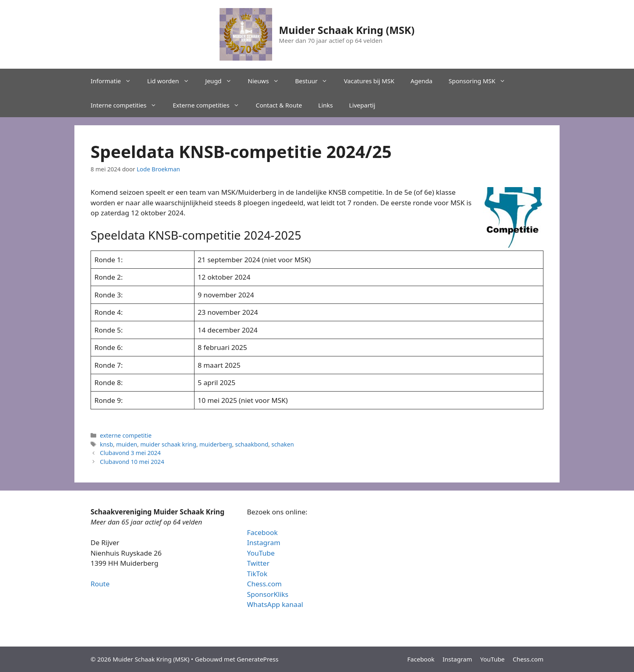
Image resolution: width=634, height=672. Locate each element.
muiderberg (216, 444)
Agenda (421, 81)
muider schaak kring (168, 444)
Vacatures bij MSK (369, 81)
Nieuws (267, 81)
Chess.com (264, 584)
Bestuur (316, 81)
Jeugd (223, 81)
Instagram (264, 542)
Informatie (115, 81)
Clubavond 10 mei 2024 (132, 462)
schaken (283, 444)
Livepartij (362, 105)
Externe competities (210, 105)
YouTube (261, 553)
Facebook (262, 532)
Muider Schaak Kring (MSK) (347, 30)
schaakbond (252, 444)
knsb (106, 444)
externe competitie (126, 435)
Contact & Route (279, 105)
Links (325, 105)
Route (100, 584)
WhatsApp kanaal (275, 604)
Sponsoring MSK (481, 81)
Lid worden (172, 81)
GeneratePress (258, 659)
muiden (127, 444)
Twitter (258, 563)
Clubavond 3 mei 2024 (130, 453)
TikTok (257, 574)
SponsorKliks (268, 594)
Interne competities (128, 105)
